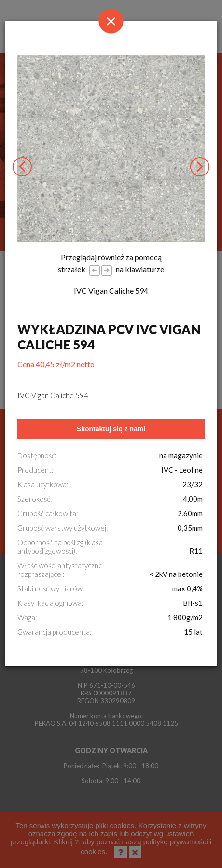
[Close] (111, 21)
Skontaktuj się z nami (111, 429)
